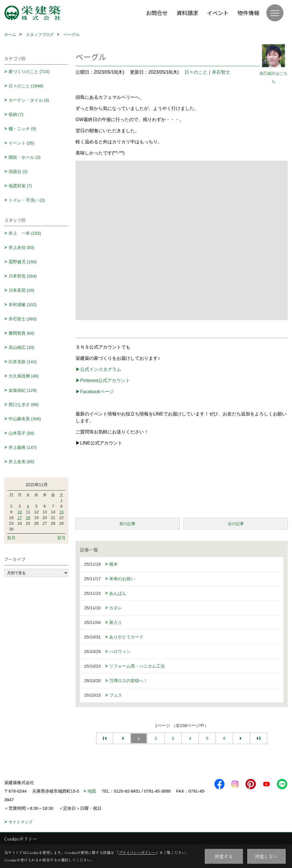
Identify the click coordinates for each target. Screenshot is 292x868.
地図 (92, 791)
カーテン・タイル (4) (29, 100)
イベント (218, 13)
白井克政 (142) (23, 362)
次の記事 (236, 524)
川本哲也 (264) (23, 276)
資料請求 (187, 13)
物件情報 (248, 13)
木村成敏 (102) (23, 305)
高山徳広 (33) (22, 347)
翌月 (61, 538)
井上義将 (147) (23, 447)
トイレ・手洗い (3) (27, 200)
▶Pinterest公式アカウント (103, 380)
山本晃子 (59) (22, 433)
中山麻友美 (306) (25, 419)
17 (20, 518)
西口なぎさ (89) (24, 404)
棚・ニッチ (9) (23, 129)
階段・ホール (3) (25, 157)
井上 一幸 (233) (25, 233)
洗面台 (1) (18, 171)
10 (20, 512)
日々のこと (196, 72)
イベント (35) (22, 143)
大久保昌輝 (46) (24, 376)
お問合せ (157, 13)
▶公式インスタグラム (98, 369)
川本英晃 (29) (22, 290)
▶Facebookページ (95, 392)
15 (62, 512)
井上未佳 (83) (22, 247)
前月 (11, 538)
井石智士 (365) (23, 319)
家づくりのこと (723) (29, 72)
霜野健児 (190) (23, 262)
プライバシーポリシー (137, 852)
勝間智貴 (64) (22, 333)
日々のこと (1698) (26, 86)
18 (28, 518)
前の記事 (127, 524)
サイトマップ (21, 822)
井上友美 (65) (22, 462)
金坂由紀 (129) (23, 390)
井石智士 (221, 72)
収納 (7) (16, 114)
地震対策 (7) (20, 186)
